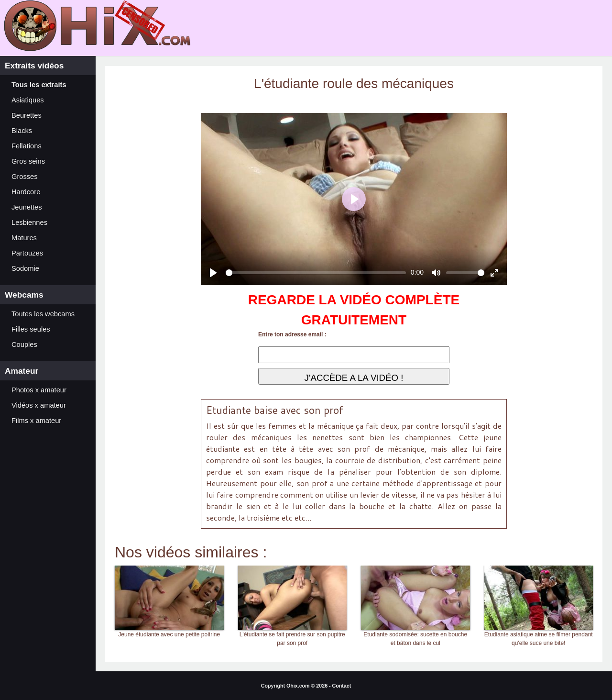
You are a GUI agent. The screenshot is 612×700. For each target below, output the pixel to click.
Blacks (22, 131)
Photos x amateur (39, 390)
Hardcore (26, 192)
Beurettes (27, 115)
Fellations (27, 146)
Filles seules (31, 329)
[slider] (316, 273)
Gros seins (28, 161)
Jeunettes (27, 207)
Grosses (25, 177)
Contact (342, 686)
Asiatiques (28, 100)
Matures (24, 238)
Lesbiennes (29, 222)
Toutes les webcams (43, 314)
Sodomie (25, 268)
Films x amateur (36, 421)
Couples (24, 344)
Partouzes (27, 253)
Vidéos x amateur (39, 405)
